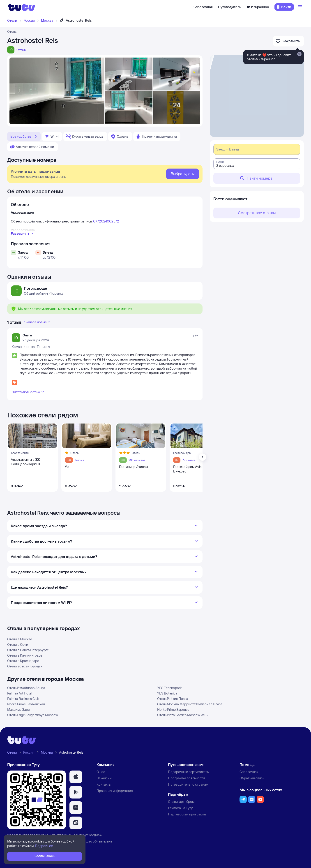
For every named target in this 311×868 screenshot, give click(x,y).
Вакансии (104, 778)
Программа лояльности (187, 778)
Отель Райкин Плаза (173, 699)
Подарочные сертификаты (189, 772)
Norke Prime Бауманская (26, 704)
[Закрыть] (299, 54)
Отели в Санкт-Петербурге (28, 650)
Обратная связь (252, 778)
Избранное (258, 7)
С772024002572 (106, 221)
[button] (76, 777)
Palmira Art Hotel (20, 693)
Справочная (203, 7)
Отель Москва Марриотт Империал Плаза (190, 704)
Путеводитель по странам (188, 784)
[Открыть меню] (301, 7)
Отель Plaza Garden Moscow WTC (183, 715)
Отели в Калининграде (25, 655)
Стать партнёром (181, 802)
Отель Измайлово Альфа (26, 688)
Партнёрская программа (187, 814)
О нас (101, 772)
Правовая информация (115, 791)
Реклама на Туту (180, 808)
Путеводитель (230, 7)
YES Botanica (167, 693)
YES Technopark (169, 688)
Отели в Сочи (18, 645)
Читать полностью (29, 392)
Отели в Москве (20, 639)
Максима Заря (18, 709)
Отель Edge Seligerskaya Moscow (33, 715)
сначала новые (37, 322)
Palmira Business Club (23, 699)
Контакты (104, 784)
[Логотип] (22, 7)
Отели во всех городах (25, 666)
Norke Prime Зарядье (173, 709)
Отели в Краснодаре (23, 661)
